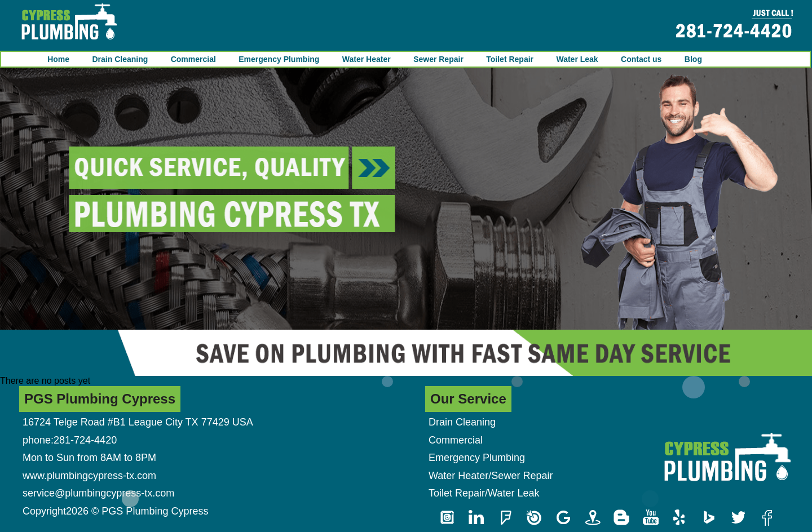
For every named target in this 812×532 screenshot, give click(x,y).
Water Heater (367, 59)
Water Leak (577, 59)
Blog (693, 59)
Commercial (193, 59)
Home (58, 59)
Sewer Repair (438, 59)
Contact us (641, 59)
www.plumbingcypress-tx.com (89, 476)
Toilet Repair (510, 59)
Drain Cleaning (120, 59)
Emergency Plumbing (279, 59)
